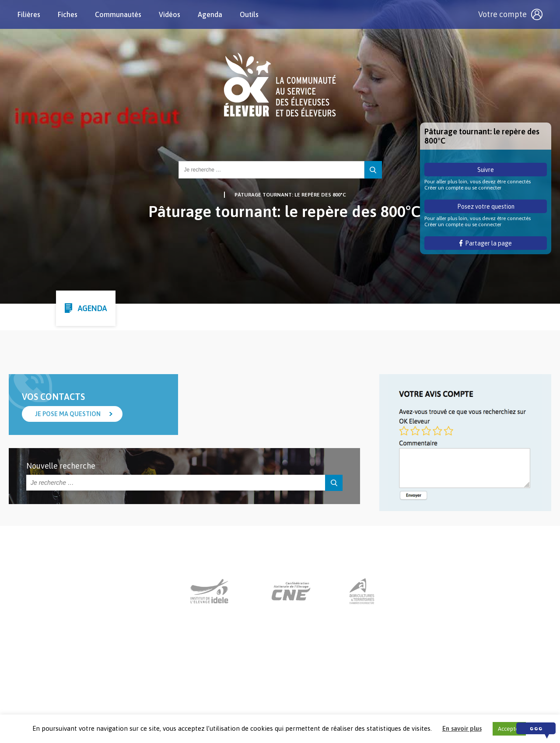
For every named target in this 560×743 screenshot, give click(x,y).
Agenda (210, 14)
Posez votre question (486, 207)
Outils (249, 14)
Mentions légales (332, 689)
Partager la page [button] (486, 243)
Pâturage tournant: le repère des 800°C (290, 195)
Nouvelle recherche (61, 466)
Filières (29, 14)
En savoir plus (462, 728)
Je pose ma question (68, 414)
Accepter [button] (509, 729)
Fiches (68, 14)
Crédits (379, 689)
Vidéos (170, 14)
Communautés (118, 14)
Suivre (486, 170)
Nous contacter (272, 689)
